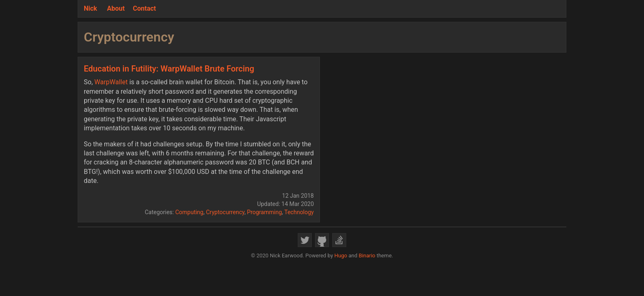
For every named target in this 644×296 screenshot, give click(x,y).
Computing (190, 212)
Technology (299, 212)
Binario (367, 256)
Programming (264, 212)
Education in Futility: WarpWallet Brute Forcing (169, 69)
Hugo (341, 256)
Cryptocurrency (225, 212)
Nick (90, 8)
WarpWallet (111, 82)
